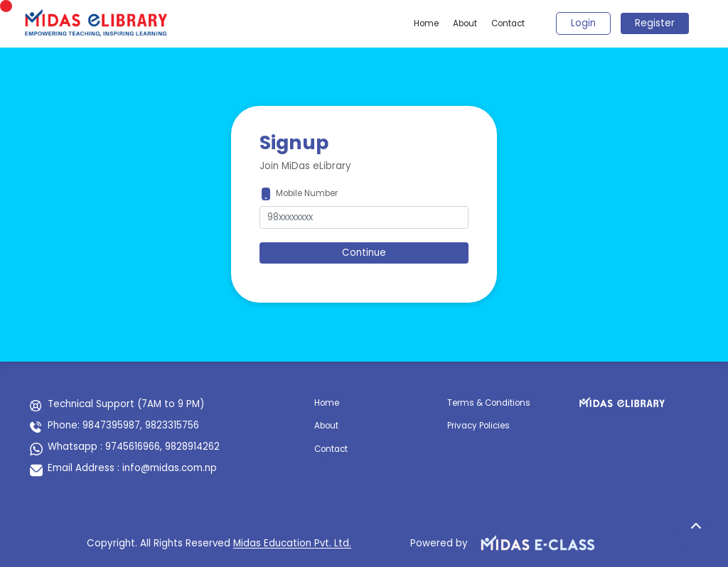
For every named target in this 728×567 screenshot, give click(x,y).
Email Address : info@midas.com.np (132, 468)
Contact (508, 23)
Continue (364, 253)
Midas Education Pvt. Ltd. (292, 543)
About (465, 23)
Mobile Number (307, 193)
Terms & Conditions (489, 403)
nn (320, 462)
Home (426, 23)
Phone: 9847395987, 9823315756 (123, 425)
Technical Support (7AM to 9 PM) (126, 404)
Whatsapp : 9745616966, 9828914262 (134, 447)
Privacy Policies (478, 426)
